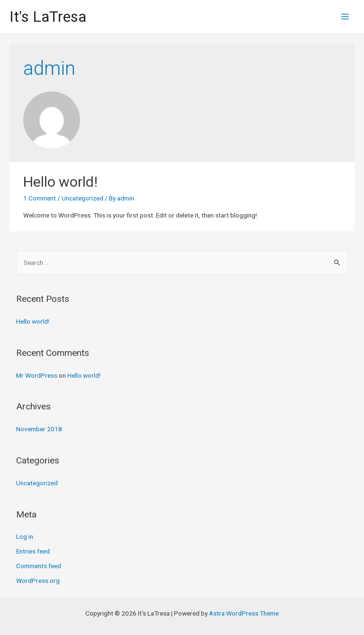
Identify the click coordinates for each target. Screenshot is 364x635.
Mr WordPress (37, 375)
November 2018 (39, 429)
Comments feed (39, 566)
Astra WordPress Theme (244, 613)
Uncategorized (82, 198)
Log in (25, 536)
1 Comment (40, 198)
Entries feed (33, 551)
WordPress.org (38, 581)
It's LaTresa (48, 17)
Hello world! (60, 182)
